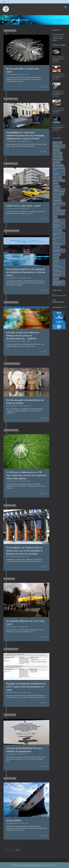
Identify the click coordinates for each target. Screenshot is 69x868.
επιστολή (56, 214)
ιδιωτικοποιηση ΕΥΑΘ (57, 234)
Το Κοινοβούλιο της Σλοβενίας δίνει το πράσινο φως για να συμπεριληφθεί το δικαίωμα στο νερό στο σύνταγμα (24, 551)
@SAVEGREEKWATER (59, 296)
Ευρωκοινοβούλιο (58, 165)
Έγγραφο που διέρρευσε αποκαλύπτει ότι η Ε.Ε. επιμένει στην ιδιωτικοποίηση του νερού (26, 687)
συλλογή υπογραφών (57, 261)
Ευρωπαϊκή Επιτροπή (56, 174)
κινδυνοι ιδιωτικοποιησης (58, 243)
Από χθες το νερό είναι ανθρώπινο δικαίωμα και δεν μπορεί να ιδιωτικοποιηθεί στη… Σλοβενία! (23, 336)
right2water (56, 150)
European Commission (57, 146)
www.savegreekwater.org (52, 865)
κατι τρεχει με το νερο (58, 239)
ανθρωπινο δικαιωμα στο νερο (58, 190)
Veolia (60, 153)
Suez (55, 153)
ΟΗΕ (55, 177)
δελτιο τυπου (57, 197)
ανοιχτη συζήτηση (58, 194)
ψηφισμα (56, 279)
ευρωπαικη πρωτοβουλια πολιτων (57, 226)
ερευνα (62, 214)
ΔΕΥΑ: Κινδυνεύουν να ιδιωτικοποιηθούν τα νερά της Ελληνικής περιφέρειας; (59, 125)
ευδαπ (55, 217)
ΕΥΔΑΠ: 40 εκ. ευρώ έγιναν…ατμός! (23, 206)
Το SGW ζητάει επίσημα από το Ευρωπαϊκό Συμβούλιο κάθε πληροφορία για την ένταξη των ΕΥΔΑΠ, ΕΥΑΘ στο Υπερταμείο (59, 74)
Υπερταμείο (57, 187)
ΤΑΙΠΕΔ (56, 184)
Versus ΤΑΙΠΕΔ (14, 821)
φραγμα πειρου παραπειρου (58, 275)
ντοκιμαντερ (57, 254)
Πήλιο (60, 177)
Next (18, 850)
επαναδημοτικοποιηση (59, 211)
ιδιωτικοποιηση (57, 230)
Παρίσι (55, 180)
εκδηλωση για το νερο (58, 204)
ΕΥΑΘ (60, 159)
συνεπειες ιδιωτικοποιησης (58, 270)
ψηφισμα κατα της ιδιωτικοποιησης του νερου (58, 283)
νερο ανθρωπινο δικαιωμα (58, 251)
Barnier (55, 143)
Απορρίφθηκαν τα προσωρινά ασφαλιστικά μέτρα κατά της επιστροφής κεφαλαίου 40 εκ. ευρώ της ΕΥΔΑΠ (25, 135)
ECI (60, 143)
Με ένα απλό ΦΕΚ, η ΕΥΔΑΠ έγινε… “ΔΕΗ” (59, 57)
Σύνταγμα (62, 180)
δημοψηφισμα (57, 200)
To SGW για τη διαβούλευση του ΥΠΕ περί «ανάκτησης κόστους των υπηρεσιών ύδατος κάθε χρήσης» (26, 475)
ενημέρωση (56, 208)
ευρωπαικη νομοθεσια (56, 221)
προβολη (56, 258)
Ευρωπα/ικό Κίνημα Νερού (59, 169)
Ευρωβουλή (57, 162)
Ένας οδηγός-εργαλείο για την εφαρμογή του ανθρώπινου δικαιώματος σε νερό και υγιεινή (26, 272)
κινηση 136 (56, 247)
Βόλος (55, 159)
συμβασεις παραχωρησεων (58, 266)
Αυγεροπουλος (57, 156)
